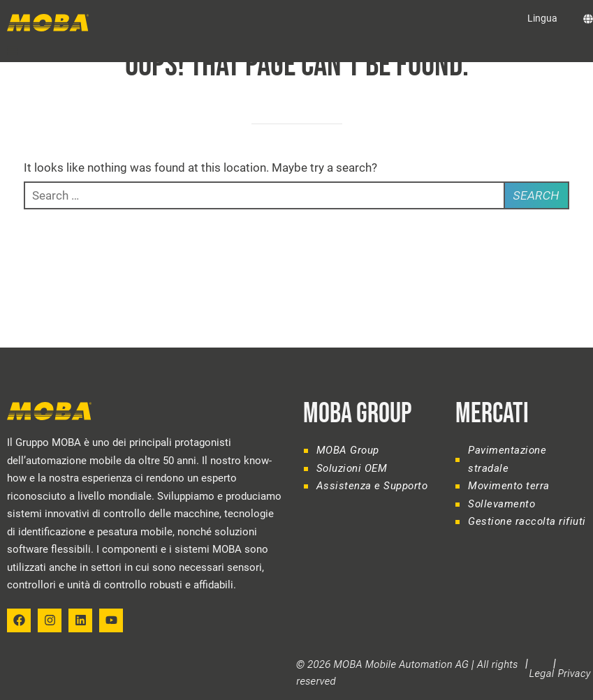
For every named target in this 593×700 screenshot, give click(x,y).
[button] (13, 50)
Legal (542, 673)
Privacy (574, 673)
